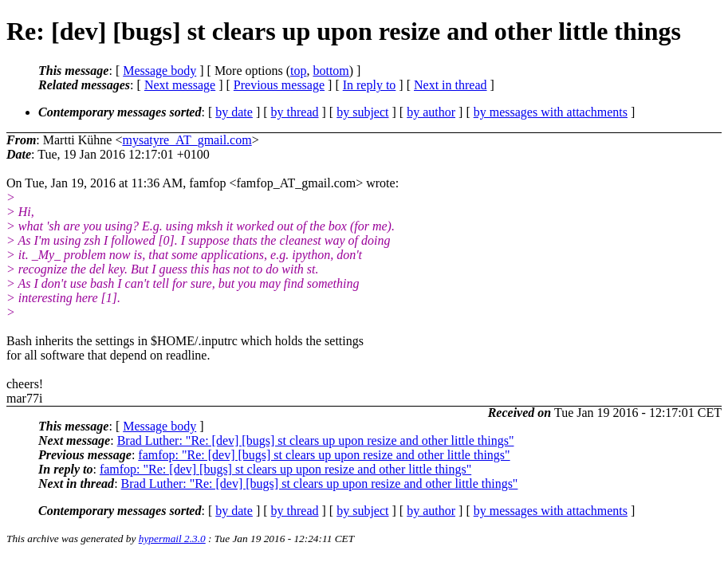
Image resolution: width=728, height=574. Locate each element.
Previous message (279, 85)
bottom (331, 71)
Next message (180, 85)
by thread (295, 112)
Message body (159, 71)
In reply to (370, 85)
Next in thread (451, 85)
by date (234, 112)
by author (431, 112)
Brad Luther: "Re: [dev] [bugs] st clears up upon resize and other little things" (316, 440)
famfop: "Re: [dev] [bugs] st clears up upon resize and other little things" (324, 455)
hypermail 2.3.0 (172, 539)
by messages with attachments (551, 112)
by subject (362, 112)
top (298, 71)
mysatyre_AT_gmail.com (187, 140)
